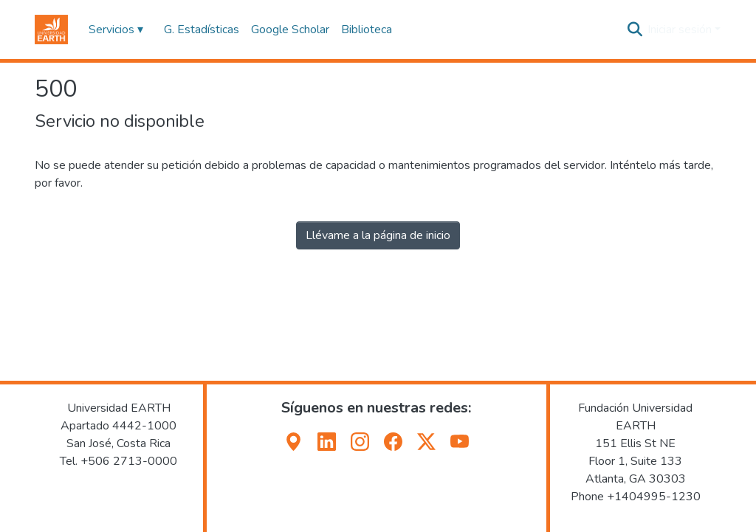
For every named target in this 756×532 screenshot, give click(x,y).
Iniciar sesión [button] (681, 30)
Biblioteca (367, 30)
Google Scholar (290, 30)
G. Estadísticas (202, 30)
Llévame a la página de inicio (378, 235)
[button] (51, 30)
